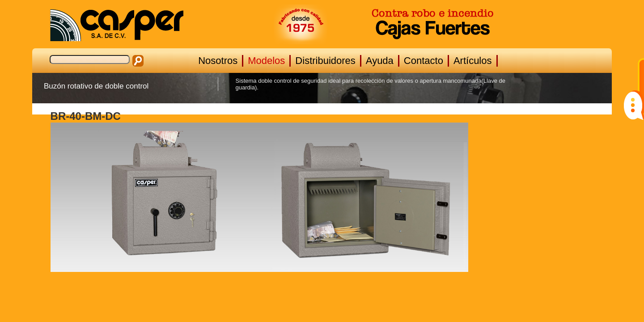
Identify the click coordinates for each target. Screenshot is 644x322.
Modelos (266, 61)
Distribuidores (325, 61)
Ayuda (380, 61)
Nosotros (218, 61)
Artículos (473, 61)
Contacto (424, 61)
